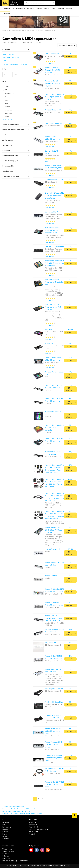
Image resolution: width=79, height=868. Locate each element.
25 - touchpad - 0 (51, 182)
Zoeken (53, 3)
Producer (7, 9)
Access (7, 107)
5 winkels (69, 182)
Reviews (39, 9)
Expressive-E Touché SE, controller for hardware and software (54, 195)
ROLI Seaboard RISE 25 (54, 180)
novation (48, 390)
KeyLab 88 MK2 (51, 643)
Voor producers (8, 849)
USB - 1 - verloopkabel (53, 773)
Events (46, 9)
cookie (50, 865)
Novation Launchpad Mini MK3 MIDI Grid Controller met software (55, 263)
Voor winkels (34, 827)
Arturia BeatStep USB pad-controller (53, 671)
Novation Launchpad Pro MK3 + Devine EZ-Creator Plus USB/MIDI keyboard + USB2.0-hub (55, 497)
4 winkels (69, 215)
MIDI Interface (8, 61)
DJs (4, 825)
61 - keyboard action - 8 (53, 88)
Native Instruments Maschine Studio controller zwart (52, 230)
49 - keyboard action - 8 (53, 75)
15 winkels (69, 531)
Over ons (7, 14)
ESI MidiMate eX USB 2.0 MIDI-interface (55, 770)
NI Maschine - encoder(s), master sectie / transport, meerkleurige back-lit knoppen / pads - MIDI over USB (55, 316)
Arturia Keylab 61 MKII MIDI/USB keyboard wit (54, 604)
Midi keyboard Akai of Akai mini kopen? (16, 811)
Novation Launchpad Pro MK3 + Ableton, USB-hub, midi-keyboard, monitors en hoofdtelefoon (55, 515)
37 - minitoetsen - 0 (52, 141)
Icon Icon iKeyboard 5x (54, 123)
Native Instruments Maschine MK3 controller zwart (54, 282)
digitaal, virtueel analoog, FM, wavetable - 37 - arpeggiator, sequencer (54, 216)
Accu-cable (8, 110)
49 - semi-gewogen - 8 (53, 112)
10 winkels (69, 633)
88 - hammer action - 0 (53, 691)
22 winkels (69, 456)
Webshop (61, 9)
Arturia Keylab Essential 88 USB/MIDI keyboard (54, 167)
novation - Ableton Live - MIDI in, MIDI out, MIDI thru (55, 522)
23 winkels (69, 416)
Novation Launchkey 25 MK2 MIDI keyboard (54, 440)
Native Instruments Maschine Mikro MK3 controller (53, 307)
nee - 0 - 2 (49, 377)
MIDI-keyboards (8, 54)
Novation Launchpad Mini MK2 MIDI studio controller (55, 428)
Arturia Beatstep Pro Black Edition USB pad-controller (54, 530)
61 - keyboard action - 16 (54, 607)
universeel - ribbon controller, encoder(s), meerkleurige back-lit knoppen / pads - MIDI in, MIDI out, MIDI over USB (54, 291)
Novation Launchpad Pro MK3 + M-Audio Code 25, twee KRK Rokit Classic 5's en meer (54, 483)
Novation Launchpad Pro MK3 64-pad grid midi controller (54, 97)
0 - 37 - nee (49, 763)
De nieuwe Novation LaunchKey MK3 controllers (20, 809)
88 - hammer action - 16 (53, 645)
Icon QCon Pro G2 (52, 54)
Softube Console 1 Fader (54, 247)
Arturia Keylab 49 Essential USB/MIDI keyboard (52, 70)
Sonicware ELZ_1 (52, 212)
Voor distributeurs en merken (40, 829)
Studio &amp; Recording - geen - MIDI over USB (54, 250)
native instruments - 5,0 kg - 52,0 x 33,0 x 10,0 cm (55, 236)
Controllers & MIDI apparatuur (30, 39)
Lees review (49, 63)
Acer (6, 117)
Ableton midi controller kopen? (13, 807)
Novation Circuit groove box (54, 373)
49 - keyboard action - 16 (54, 661)
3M (5, 90)
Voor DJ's (6, 854)
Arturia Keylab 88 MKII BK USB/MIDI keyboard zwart (55, 784)
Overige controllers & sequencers (15, 64)
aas (5, 100)
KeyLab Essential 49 (53, 549)
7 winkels (69, 758)
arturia (47, 551)
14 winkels (69, 141)
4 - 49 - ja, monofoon (52, 634)
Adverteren (33, 825)
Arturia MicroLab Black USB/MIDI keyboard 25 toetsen (54, 745)
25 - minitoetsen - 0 (52, 736)
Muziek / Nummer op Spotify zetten (15, 861)
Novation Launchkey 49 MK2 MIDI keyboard (54, 400)
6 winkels (69, 154)
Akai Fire (48, 330)
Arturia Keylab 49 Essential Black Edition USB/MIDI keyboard (54, 618)
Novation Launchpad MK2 (53, 413)
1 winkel (69, 56)
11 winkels (69, 84)
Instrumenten (21, 9)
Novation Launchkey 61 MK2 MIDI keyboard (54, 386)
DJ (13, 9)
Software (6, 856)
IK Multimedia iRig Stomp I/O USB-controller (55, 717)
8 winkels (69, 691)
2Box (6, 87)
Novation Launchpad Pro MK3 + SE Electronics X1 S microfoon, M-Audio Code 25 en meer (54, 469)
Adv (35, 53)
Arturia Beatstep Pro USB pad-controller (55, 564)
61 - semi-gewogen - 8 (53, 457)
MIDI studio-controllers (11, 58)
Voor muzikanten (8, 851)
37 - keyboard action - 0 (53, 594)
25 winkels (69, 376)
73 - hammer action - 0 (53, 156)
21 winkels (69, 469)
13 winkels (69, 566)
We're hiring (33, 832)
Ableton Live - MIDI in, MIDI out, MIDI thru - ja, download (53, 104)
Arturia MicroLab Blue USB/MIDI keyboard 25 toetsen (54, 731)
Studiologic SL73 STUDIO (51, 152)
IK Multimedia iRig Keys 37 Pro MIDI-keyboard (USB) (54, 758)
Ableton (7, 103)
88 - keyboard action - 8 (53, 170)
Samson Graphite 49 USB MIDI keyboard (55, 631)
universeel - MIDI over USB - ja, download (55, 201)
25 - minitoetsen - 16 (52, 362)
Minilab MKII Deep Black (54, 702)
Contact (32, 834)
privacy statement (61, 865)
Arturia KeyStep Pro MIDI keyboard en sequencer (54, 590)
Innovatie (31, 9)
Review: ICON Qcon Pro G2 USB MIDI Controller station (22, 814)
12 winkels (69, 72)
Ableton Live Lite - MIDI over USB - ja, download (54, 269)
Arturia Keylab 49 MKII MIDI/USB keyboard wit (54, 657)
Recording (6, 858)
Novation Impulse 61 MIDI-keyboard (53, 453)
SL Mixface (49, 344)
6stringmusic (9, 93)
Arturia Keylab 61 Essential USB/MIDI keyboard (52, 83)
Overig (53, 9)
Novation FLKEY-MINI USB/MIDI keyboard (53, 359)
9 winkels (69, 659)
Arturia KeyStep (51, 576)
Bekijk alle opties (8, 120)
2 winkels (69, 97)
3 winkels (69, 231)
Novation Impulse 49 (53, 110)
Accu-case (8, 113)
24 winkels (69, 389)
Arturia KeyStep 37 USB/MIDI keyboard (53, 138)
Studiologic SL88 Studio (54, 689)
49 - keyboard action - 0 (54, 126)
